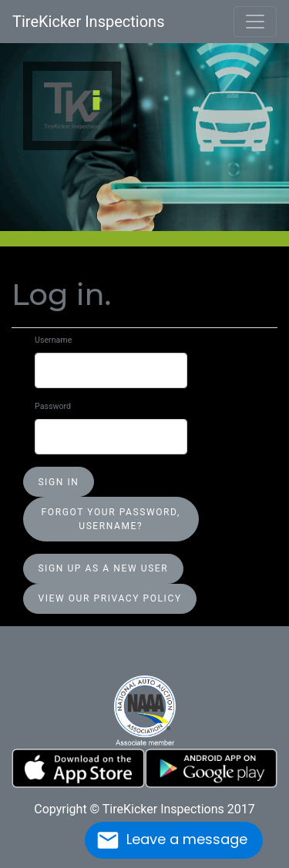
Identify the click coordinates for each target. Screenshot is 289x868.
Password (53, 406)
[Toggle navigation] (255, 22)
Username (53, 340)
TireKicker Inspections (88, 22)
